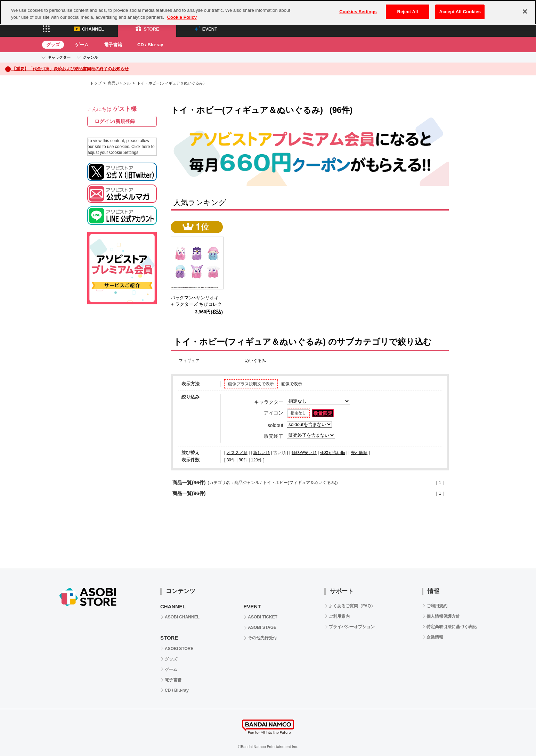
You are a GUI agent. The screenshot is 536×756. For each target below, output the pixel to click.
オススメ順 (237, 453)
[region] (268, 12)
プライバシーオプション (352, 627)
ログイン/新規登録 (115, 121)
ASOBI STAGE (262, 627)
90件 (243, 460)
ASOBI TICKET (263, 617)
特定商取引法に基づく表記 (452, 627)
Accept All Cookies (460, 12)
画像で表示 (292, 384)
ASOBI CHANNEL (182, 617)
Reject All (407, 12)
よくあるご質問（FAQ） (352, 606)
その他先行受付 (262, 638)
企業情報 (435, 637)
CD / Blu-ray (150, 45)
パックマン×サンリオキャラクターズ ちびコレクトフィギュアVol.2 (196, 304)
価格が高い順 (333, 453)
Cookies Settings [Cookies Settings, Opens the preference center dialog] (358, 12)
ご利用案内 (339, 616)
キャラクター (59, 57)
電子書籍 (113, 45)
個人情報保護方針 (443, 616)
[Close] (525, 11)
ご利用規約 (437, 606)
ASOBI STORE (179, 649)
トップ (96, 83)
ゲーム (82, 45)
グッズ (53, 45)
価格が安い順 (304, 453)
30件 (231, 460)
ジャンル (90, 57)
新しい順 (261, 453)
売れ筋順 (359, 453)
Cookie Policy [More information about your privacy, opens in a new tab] (182, 17)
